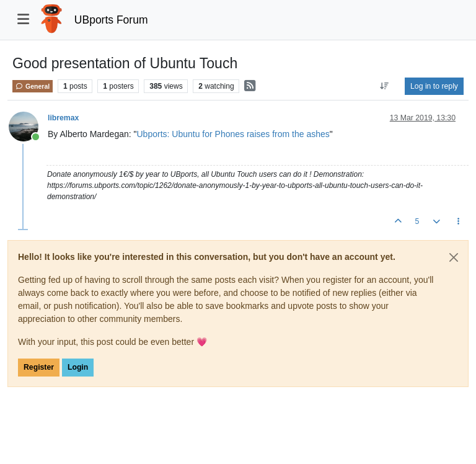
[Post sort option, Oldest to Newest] (385, 86)
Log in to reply (434, 86)
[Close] (454, 257)
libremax (63, 118)
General (33, 86)
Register (39, 367)
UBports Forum (111, 20)
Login (78, 367)
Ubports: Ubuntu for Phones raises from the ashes (233, 134)
